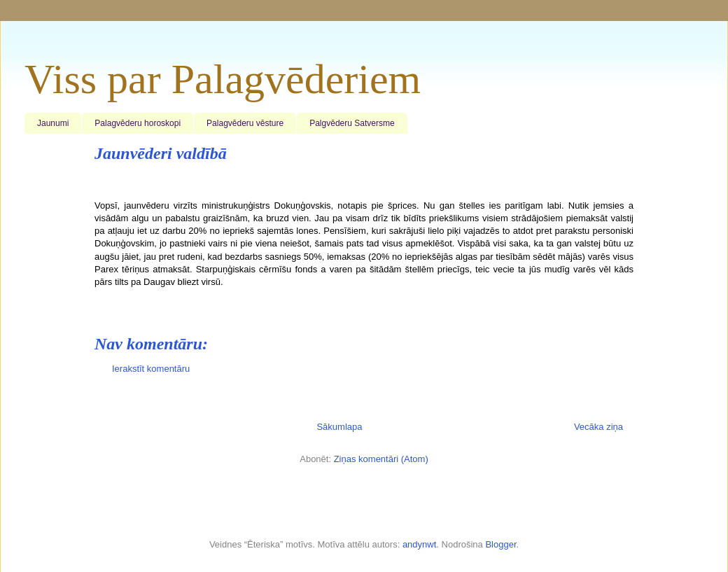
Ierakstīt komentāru (151, 369)
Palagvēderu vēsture (245, 123)
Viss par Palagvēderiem (223, 79)
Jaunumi (53, 123)
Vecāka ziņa (598, 427)
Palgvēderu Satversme (352, 123)
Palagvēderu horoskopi (138, 123)
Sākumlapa (339, 427)
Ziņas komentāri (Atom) (381, 459)
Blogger (500, 544)
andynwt (419, 544)
